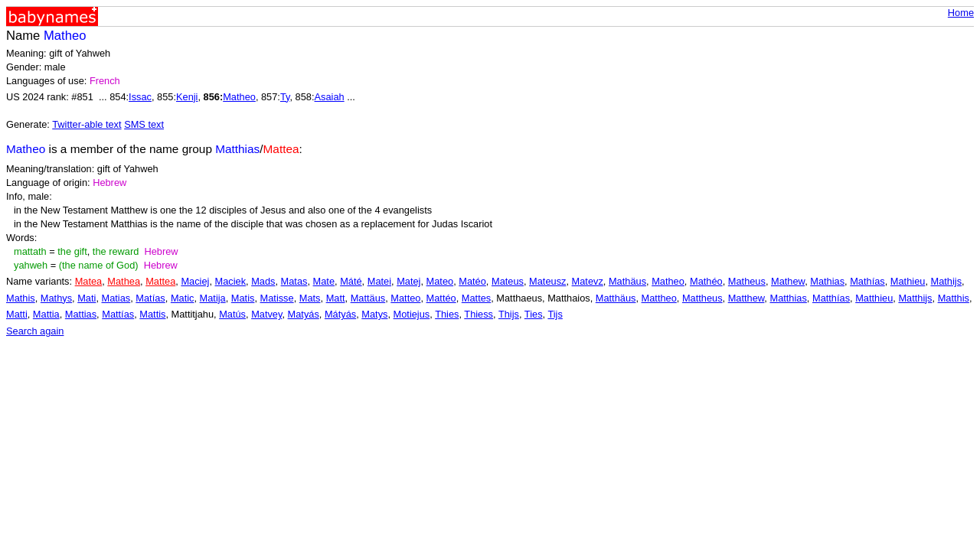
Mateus (508, 281)
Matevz (588, 281)
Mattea (160, 281)
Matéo (472, 281)
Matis (243, 298)
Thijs (509, 314)
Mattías (118, 314)
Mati (87, 298)
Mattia (46, 314)
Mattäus (368, 298)
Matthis (954, 298)
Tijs (555, 314)
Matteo (405, 298)
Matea (89, 281)
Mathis (21, 298)
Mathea (124, 281)
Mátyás (340, 314)
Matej (408, 281)
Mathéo (706, 281)
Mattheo (659, 298)
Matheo (239, 97)
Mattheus (702, 298)
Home (961, 13)
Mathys (56, 298)
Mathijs (947, 281)
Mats (310, 298)
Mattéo (441, 298)
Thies (447, 314)
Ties (534, 314)
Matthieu (874, 298)
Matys (374, 314)
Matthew (746, 298)
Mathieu (908, 281)
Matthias (788, 298)
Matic (183, 298)
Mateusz (547, 281)
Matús (232, 314)
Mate (324, 281)
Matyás (304, 314)
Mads (263, 281)
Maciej (195, 281)
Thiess (479, 314)
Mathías (867, 281)
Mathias (827, 281)
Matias (116, 298)
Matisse (277, 298)
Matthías (831, 298)
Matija (213, 298)
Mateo (440, 281)
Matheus (747, 281)
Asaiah (330, 97)
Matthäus (616, 298)
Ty (285, 97)
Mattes (476, 298)
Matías (150, 298)
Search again (35, 331)
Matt (336, 298)
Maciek (231, 281)
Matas (294, 281)
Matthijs (915, 298)
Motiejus (412, 314)
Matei (379, 281)
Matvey (266, 314)
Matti (17, 314)
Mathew (788, 281)
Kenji (187, 97)
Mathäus (627, 281)
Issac (140, 97)
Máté (351, 281)
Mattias (81, 314)
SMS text (144, 124)
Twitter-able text (87, 124)
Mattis (152, 314)
